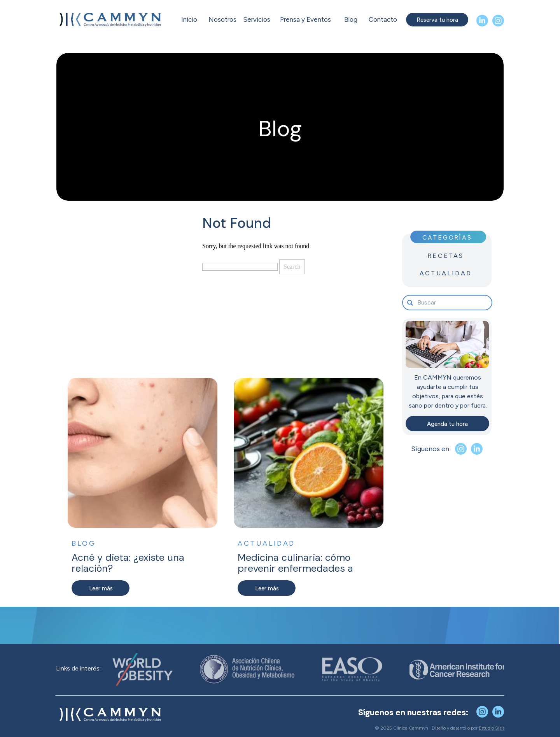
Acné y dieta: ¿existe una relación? (128, 563)
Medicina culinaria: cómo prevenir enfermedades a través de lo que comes (295, 568)
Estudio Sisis (492, 728)
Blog (84, 543)
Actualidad (266, 543)
